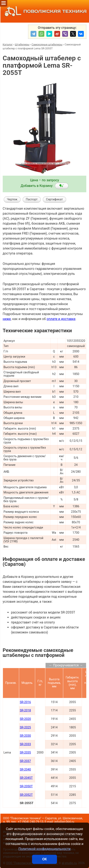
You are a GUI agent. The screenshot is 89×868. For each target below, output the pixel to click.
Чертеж (12, 199)
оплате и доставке (61, 319)
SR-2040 (25, 770)
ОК (44, 859)
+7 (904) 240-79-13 (31, 822)
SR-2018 (25, 710)
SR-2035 (25, 753)
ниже (7, 319)
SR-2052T (26, 795)
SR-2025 (25, 727)
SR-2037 (25, 761)
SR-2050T (26, 786)
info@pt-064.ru (64, 822)
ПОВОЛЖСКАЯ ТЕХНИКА (45, 11)
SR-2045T (26, 778)
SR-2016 (25, 702)
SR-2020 (25, 719)
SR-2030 (25, 736)
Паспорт (32, 199)
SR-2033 (25, 744)
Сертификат (54, 199)
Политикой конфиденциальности (45, 849)
